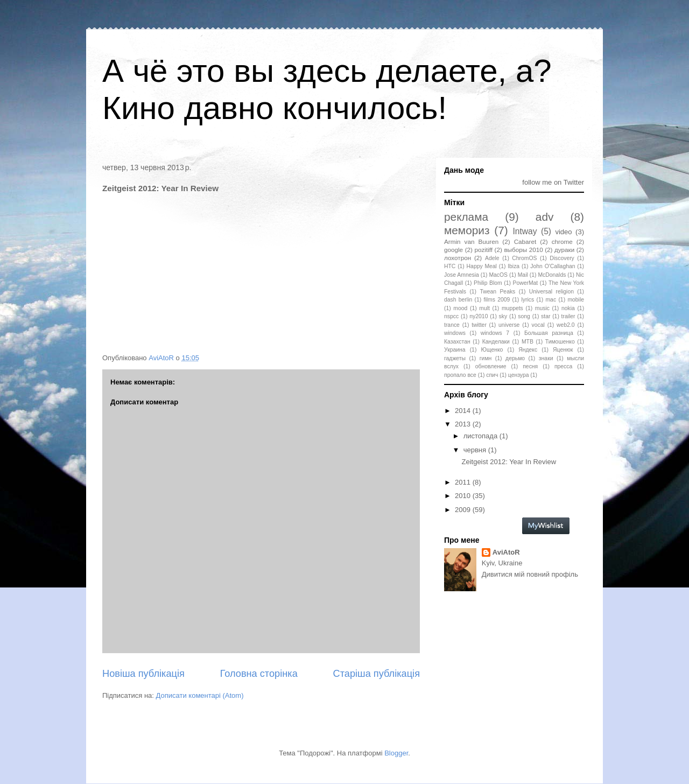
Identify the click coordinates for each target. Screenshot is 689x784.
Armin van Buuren (471, 241)
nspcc (451, 316)
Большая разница (549, 333)
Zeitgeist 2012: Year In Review (509, 462)
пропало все (460, 375)
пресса (563, 366)
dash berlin (458, 300)
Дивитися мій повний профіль (530, 574)
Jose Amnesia (462, 275)
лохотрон (458, 258)
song (524, 316)
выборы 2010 (523, 250)
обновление (491, 366)
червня (476, 450)
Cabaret (525, 241)
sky (503, 316)
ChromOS (524, 258)
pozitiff (483, 250)
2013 (464, 424)
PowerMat (525, 283)
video (563, 232)
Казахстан (457, 342)
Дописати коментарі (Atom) (200, 695)
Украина (455, 350)
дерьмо (515, 358)
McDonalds (552, 275)
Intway (525, 231)
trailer (568, 316)
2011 (464, 482)
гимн (486, 358)
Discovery (562, 258)
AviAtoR (506, 552)
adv (545, 217)
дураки (564, 250)
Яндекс (528, 350)
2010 (464, 496)
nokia (568, 308)
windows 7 (495, 333)
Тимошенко (560, 342)
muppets (512, 308)
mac (551, 300)
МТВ (528, 342)
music (542, 308)
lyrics (528, 300)
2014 (464, 411)
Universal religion (551, 292)
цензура (519, 375)
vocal (538, 325)
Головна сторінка (259, 674)
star (546, 316)
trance (452, 325)
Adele (492, 258)
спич (492, 375)
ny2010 (479, 316)
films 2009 (497, 300)
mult (484, 308)
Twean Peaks (497, 292)
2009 (464, 510)
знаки (546, 358)
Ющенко (492, 350)
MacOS (498, 275)
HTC (450, 266)
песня (530, 366)
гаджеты (455, 358)
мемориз (467, 230)
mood (460, 308)
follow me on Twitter (553, 182)
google (454, 250)
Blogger (396, 753)
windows (455, 333)
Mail (523, 275)
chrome (562, 241)
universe (509, 325)
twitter (479, 325)
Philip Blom (488, 283)
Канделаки (496, 342)
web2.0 (566, 325)
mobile (576, 300)
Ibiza (514, 266)
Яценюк (563, 350)
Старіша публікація (377, 674)
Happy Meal (482, 266)
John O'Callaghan (553, 266)
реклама (466, 217)
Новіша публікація (143, 674)
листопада (481, 436)
